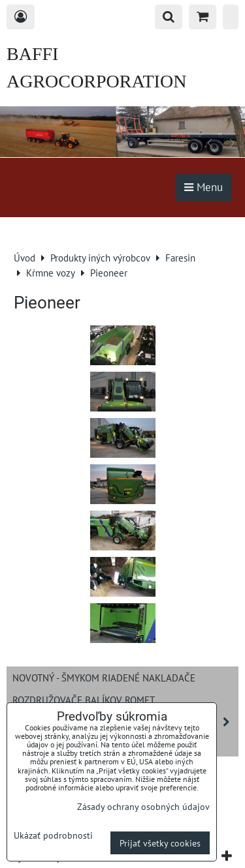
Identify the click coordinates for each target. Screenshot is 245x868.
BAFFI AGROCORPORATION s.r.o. (96, 81)
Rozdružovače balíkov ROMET (84, 700)
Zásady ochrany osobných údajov (143, 806)
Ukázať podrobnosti (53, 835)
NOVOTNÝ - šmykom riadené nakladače (104, 678)
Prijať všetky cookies (160, 843)
